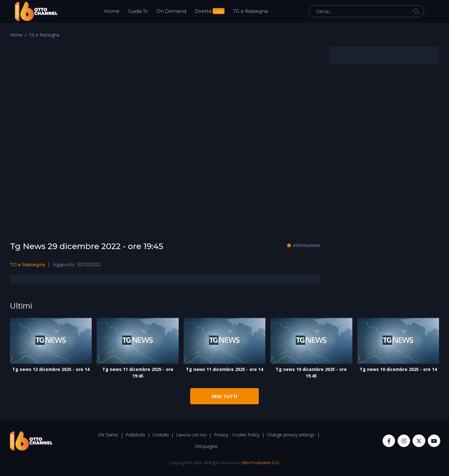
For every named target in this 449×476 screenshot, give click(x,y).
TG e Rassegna (251, 11)
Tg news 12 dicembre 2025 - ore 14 (51, 369)
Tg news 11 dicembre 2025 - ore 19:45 (138, 373)
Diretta (210, 11)
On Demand (171, 11)
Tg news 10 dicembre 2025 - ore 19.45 (311, 373)
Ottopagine (206, 446)
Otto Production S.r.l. (261, 463)
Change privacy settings (291, 435)
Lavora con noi (191, 435)
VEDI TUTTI (224, 396)
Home (112, 11)
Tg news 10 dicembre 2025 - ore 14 (398, 369)
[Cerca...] (366, 11)
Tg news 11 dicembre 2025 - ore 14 (224, 369)
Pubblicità (135, 435)
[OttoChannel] (36, 11)
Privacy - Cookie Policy (237, 435)
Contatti (161, 435)
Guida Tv (138, 11)
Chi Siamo (108, 435)
